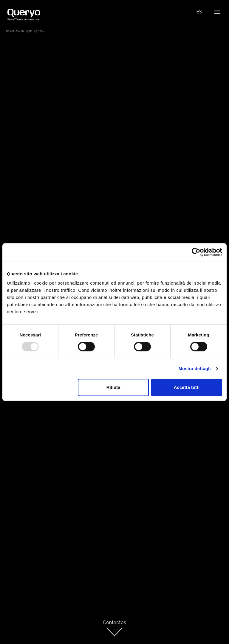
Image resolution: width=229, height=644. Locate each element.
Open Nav (219, 12)
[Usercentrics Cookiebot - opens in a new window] (196, 252)
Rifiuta (113, 387)
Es (199, 12)
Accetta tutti (187, 387)
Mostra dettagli (194, 368)
